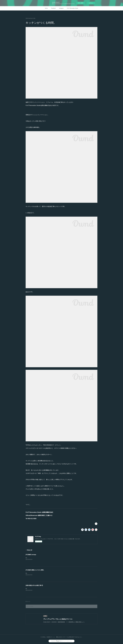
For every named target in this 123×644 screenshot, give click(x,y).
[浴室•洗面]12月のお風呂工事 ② (34, 585)
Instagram (61, 8)
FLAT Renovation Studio (73, 8)
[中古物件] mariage (31, 555)
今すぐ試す (81, 3)
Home (46, 8)
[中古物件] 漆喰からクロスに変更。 (35, 570)
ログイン (91, 3)
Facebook (53, 8)
